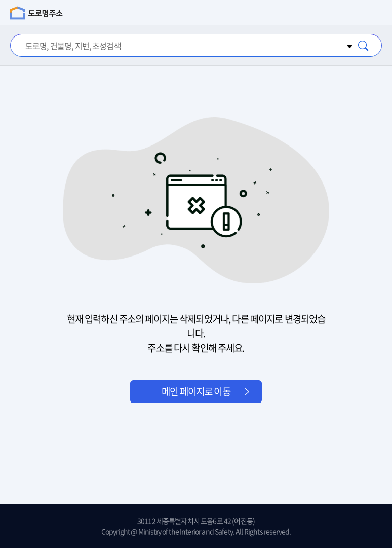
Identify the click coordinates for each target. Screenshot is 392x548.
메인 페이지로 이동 (196, 391)
